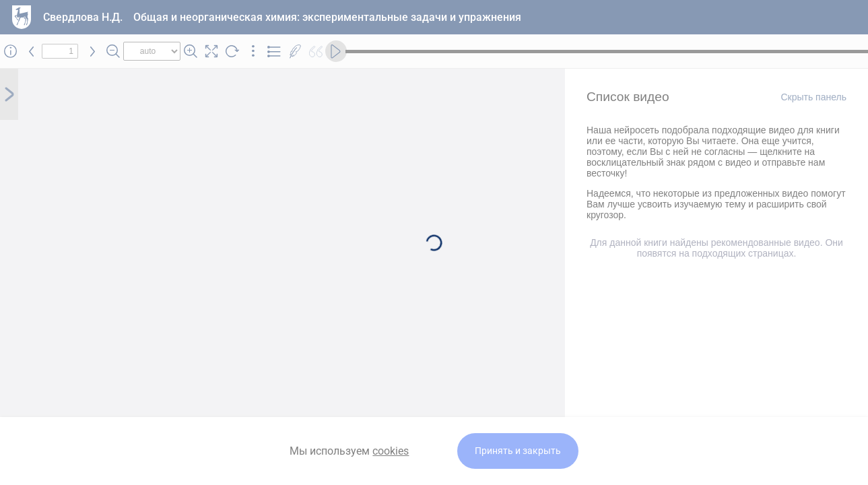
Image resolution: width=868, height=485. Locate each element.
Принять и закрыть (518, 451)
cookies (391, 451)
